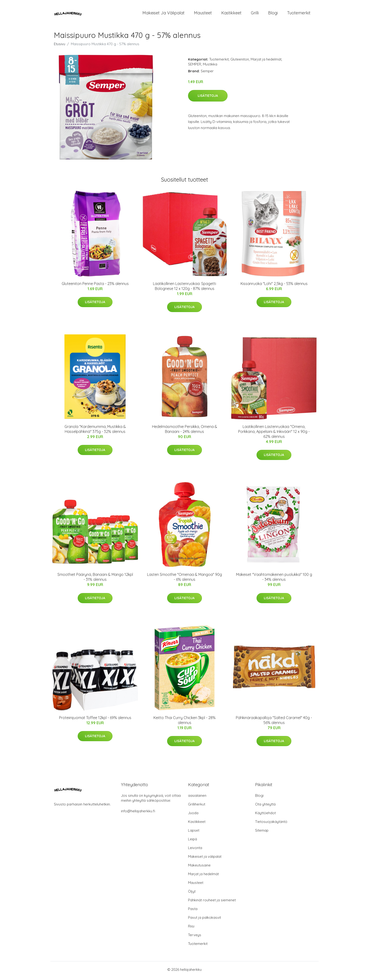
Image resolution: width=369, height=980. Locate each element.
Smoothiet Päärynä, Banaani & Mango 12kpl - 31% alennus (95, 579)
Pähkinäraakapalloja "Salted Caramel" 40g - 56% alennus (274, 722)
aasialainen (197, 798)
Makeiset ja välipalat (163, 14)
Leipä (193, 841)
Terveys (195, 937)
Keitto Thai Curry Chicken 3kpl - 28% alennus (184, 722)
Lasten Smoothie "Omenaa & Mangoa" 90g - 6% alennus (184, 579)
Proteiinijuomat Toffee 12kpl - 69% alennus (95, 720)
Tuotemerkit (299, 14)
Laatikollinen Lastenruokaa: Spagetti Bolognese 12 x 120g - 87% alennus (184, 288)
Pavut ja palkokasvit (205, 920)
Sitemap (262, 833)
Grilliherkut (197, 807)
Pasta (193, 911)
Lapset (194, 833)
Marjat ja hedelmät (266, 62)
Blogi (273, 14)
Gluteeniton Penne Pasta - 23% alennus (95, 286)
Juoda (193, 815)
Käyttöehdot (265, 815)
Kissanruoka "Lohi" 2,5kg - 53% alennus (274, 286)
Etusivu (60, 46)
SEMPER (195, 67)
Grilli (255, 14)
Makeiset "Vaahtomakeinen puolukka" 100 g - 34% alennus (274, 579)
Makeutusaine (199, 868)
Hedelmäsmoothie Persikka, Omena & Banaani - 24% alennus (185, 431)
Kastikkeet (231, 14)
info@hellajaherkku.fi (138, 813)
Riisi (191, 929)
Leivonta (195, 850)
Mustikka (210, 67)
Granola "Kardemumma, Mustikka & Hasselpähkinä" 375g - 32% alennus (95, 431)
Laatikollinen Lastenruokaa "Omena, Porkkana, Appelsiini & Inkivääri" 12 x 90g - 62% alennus (274, 434)
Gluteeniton (240, 62)
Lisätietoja (208, 98)
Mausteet (203, 14)
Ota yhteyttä (265, 807)
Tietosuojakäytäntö (271, 824)
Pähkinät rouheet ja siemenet (212, 902)
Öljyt (192, 894)
